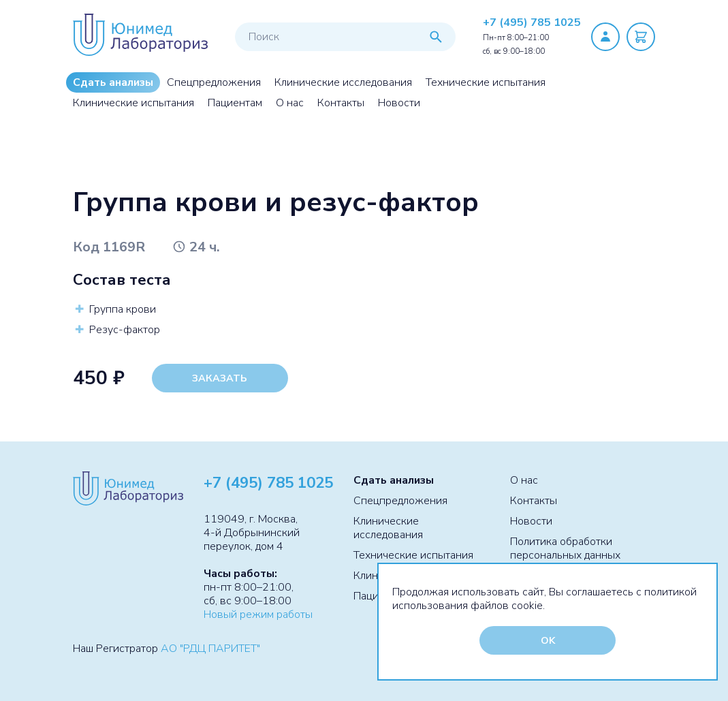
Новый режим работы (258, 614)
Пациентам (235, 103)
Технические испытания (486, 82)
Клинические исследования (343, 82)
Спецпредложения (214, 82)
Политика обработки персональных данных (565, 548)
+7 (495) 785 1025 (532, 22)
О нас (290, 103)
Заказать (220, 378)
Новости (399, 103)
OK (548, 640)
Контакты (341, 103)
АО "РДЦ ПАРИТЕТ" (210, 649)
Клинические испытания (133, 103)
